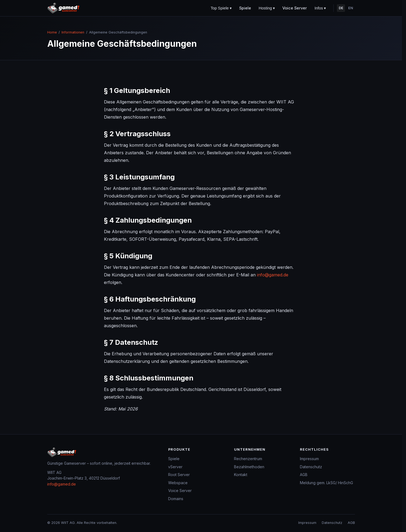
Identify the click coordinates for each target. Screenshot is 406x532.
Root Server (179, 475)
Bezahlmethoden (249, 467)
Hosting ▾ (267, 8)
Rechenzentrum (248, 459)
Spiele (245, 8)
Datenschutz (311, 467)
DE (341, 8)
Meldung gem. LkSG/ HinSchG (327, 483)
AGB (304, 475)
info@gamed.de (273, 275)
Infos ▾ (320, 8)
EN (351, 8)
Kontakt (241, 475)
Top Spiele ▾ (221, 8)
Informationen (73, 32)
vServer (175, 467)
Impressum (309, 459)
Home (52, 32)
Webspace (178, 483)
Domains (176, 499)
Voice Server (295, 8)
